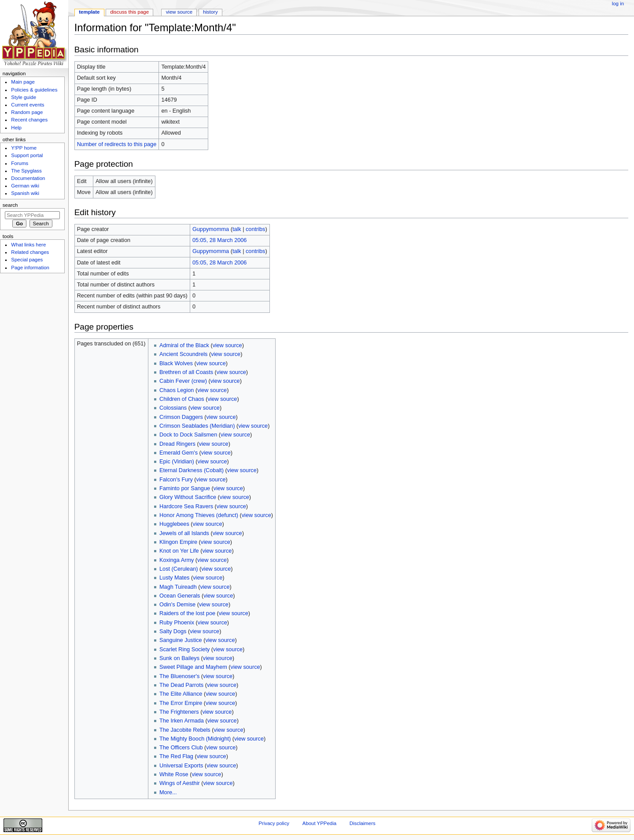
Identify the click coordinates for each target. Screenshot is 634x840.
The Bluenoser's (179, 676)
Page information (30, 268)
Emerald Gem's (179, 453)
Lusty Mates (174, 578)
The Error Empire (181, 703)
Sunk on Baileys (179, 658)
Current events (28, 105)
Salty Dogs (173, 631)
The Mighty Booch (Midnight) (195, 739)
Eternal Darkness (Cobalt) (192, 470)
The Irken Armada (182, 721)
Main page (23, 82)
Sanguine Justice (181, 640)
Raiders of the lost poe (187, 613)
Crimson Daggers (181, 417)
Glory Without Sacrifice (188, 497)
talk (237, 229)
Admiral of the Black (184, 345)
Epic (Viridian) (177, 462)
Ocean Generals (180, 596)
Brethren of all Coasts (186, 372)
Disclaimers (363, 823)
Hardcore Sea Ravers (186, 506)
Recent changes (29, 120)
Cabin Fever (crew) (183, 381)
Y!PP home (24, 148)
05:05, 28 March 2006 (219, 240)
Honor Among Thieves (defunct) (199, 515)
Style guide (24, 97)
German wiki (25, 186)
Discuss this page (129, 12)
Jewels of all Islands (184, 533)
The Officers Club (181, 748)
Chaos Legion (177, 390)
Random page (27, 112)
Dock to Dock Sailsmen (188, 435)
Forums (20, 163)
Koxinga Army (177, 560)
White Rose (174, 774)
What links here (28, 245)
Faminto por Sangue (185, 488)
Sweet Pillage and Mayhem (193, 667)
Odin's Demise (177, 605)
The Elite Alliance (181, 694)
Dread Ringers (177, 444)
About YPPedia (319, 823)
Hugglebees (174, 524)
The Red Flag (176, 756)
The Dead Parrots (181, 685)
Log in (618, 4)
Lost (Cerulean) (179, 569)
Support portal (27, 155)
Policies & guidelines (34, 90)
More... (168, 792)
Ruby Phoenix (177, 623)
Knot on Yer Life (179, 551)
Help (16, 128)
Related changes (30, 252)
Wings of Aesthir (180, 783)
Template (89, 12)
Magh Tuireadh (178, 587)
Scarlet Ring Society (184, 649)
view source (227, 345)
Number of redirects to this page (117, 144)
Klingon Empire (178, 542)
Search (10, 205)
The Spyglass (26, 171)
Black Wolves (176, 363)
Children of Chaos (182, 399)
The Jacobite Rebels (185, 730)
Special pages (27, 260)
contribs (255, 229)
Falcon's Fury (176, 480)
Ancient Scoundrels (183, 354)
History (210, 12)
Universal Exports (181, 766)
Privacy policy (274, 823)
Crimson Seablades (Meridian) (197, 426)
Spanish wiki (25, 193)
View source (179, 12)
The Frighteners (179, 712)
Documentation (28, 178)
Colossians (173, 408)
